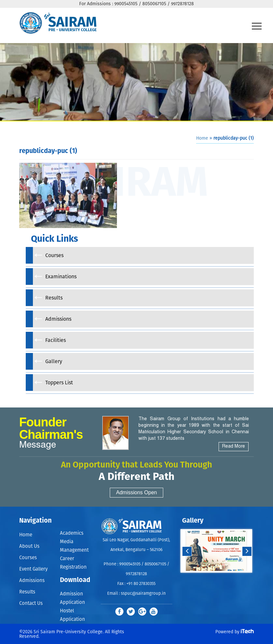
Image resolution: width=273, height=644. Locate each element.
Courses (28, 558)
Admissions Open (136, 492)
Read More (234, 446)
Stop (221, 579)
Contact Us (31, 603)
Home (202, 138)
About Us (29, 546)
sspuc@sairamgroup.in (143, 594)
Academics (72, 533)
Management (74, 550)
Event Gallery (33, 569)
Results (27, 592)
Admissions (32, 581)
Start (216, 579)
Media (67, 542)
